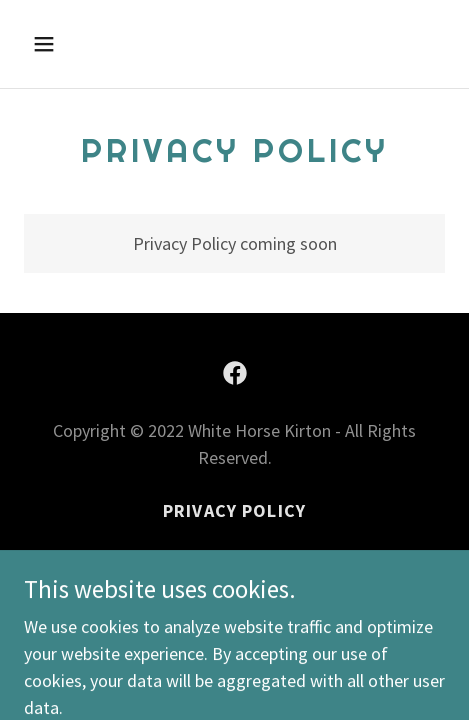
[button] (72, 44)
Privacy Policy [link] (234, 510)
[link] (235, 373)
